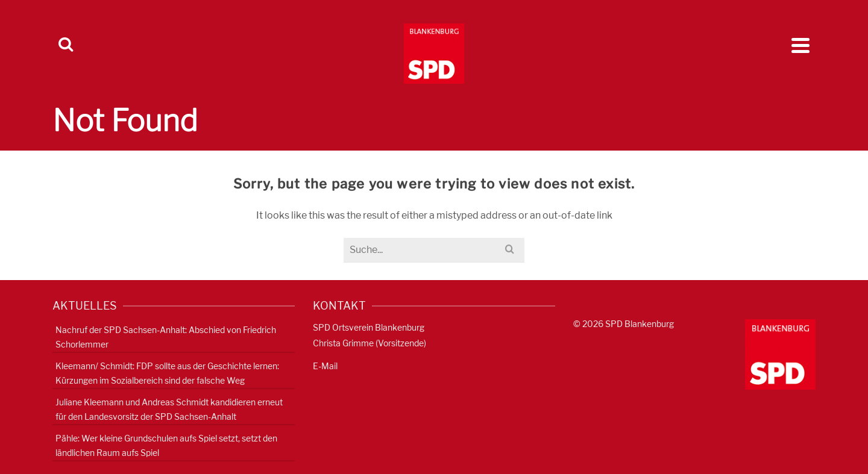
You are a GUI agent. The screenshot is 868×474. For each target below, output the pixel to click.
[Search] (66, 45)
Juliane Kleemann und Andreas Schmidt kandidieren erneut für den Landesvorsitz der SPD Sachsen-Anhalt (169, 409)
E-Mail (325, 366)
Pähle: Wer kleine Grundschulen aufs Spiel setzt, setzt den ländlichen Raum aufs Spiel (166, 445)
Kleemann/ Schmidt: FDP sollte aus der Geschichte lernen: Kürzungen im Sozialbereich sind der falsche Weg (167, 373)
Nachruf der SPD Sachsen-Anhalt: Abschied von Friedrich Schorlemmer (166, 337)
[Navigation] (800, 45)
